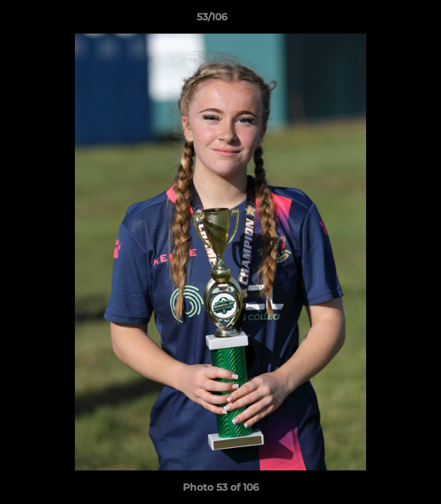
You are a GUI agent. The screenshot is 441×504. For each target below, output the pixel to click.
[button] (391, 20)
